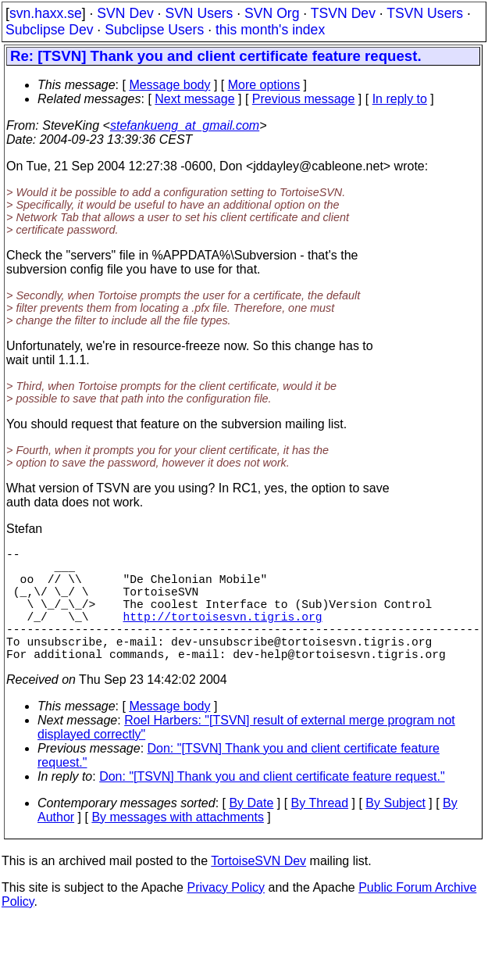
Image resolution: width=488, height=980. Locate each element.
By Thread (320, 831)
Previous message (304, 99)
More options (264, 85)
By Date (251, 831)
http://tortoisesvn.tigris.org (223, 635)
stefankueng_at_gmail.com (185, 125)
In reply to (400, 99)
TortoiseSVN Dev (258, 889)
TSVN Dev (343, 13)
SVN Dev (125, 13)
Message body (169, 85)
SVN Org (272, 13)
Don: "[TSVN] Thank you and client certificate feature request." (272, 805)
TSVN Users (425, 13)
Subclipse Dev (49, 30)
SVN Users (199, 13)
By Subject (395, 831)
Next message (194, 99)
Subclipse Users (154, 30)
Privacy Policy (226, 916)
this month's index (270, 30)
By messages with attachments (178, 845)
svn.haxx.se (46, 13)
